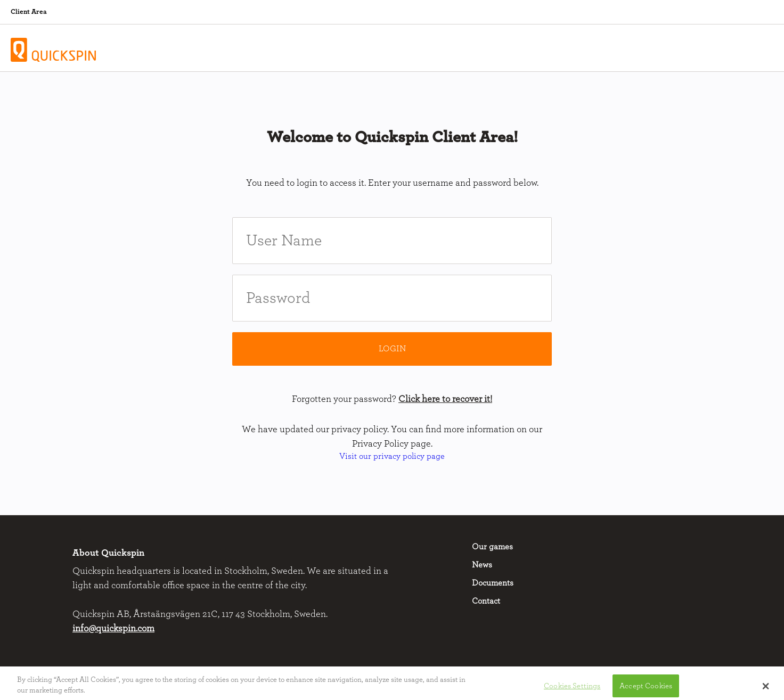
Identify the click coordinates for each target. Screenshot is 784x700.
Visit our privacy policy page (392, 456)
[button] (766, 689)
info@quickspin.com (113, 629)
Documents (493, 583)
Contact (486, 601)
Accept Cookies (646, 688)
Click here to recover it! (445, 399)
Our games (492, 547)
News (482, 565)
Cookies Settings (572, 688)
